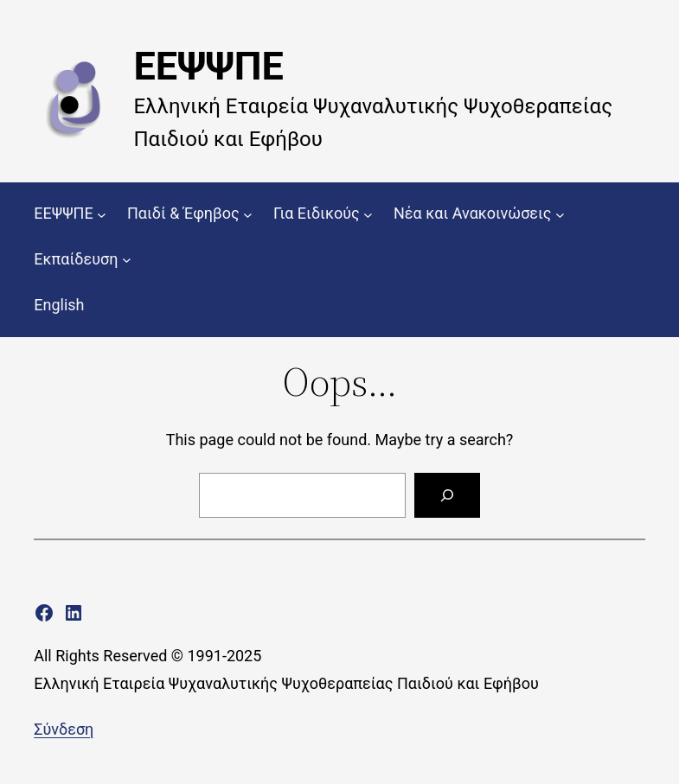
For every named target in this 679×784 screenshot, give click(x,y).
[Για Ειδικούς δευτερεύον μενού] (368, 214)
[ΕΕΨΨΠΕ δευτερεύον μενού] (102, 214)
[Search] (447, 495)
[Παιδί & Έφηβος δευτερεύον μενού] (248, 214)
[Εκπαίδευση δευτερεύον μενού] (127, 260)
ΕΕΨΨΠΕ (208, 66)
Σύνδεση (64, 729)
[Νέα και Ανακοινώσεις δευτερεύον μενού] (560, 214)
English (59, 305)
